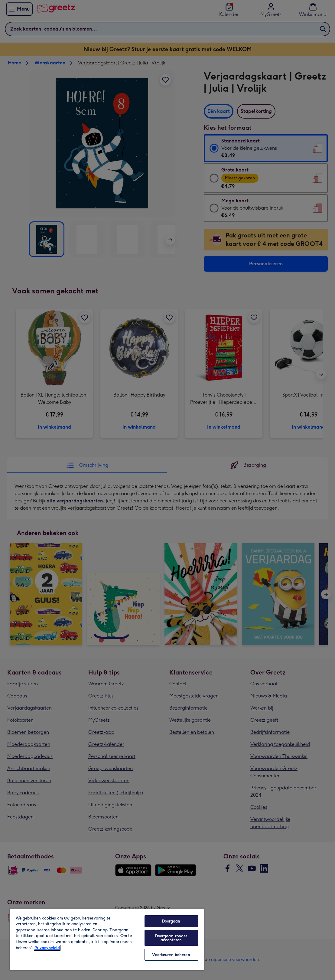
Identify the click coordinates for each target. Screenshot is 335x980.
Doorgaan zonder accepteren (171, 938)
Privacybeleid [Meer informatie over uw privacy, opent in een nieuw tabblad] (47, 948)
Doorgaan (171, 921)
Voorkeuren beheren (171, 955)
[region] (107, 939)
